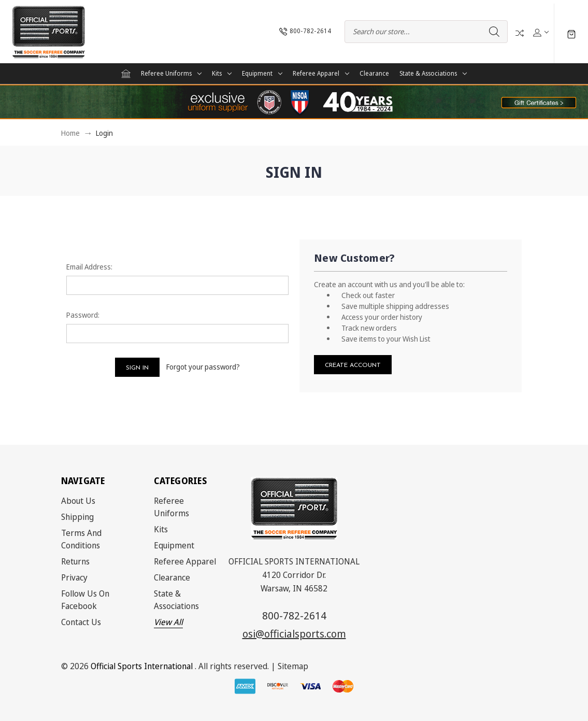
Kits (222, 73)
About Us (78, 501)
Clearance (374, 73)
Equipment (262, 73)
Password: (83, 315)
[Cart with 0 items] (571, 33)
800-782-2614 (294, 616)
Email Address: (89, 267)
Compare (520, 33)
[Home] (126, 74)
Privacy (74, 577)
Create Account (353, 365)
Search (494, 32)
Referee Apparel (321, 73)
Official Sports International (142, 666)
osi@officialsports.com (294, 634)
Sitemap (293, 666)
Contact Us (81, 622)
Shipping (77, 517)
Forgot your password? (203, 367)
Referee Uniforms (171, 73)
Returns (75, 561)
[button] (539, 102)
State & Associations (433, 73)
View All (168, 622)
